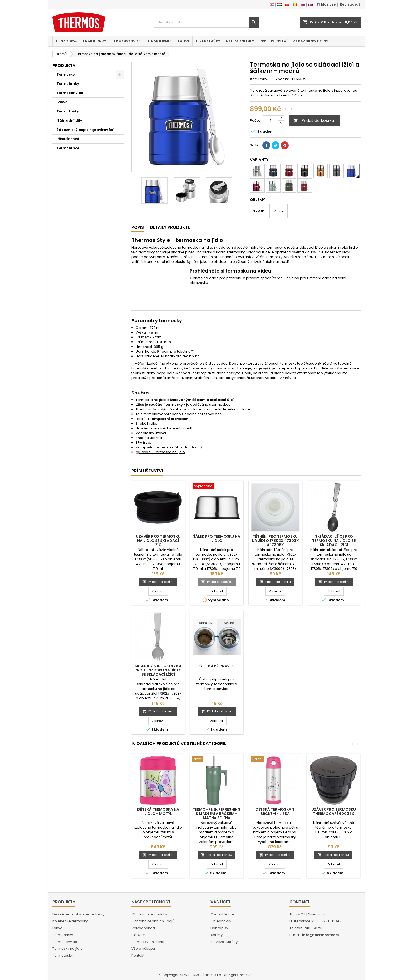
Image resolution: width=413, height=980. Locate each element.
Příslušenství (273, 41)
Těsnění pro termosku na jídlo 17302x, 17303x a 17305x (275, 541)
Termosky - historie (148, 942)
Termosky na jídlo (68, 949)
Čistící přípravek (217, 666)
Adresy (217, 935)
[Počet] (271, 121)
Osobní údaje (222, 914)
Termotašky (208, 41)
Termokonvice (127, 41)
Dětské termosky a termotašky (78, 914)
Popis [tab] (138, 227)
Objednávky (221, 921)
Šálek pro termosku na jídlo (217, 538)
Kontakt (138, 955)
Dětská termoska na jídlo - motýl (158, 811)
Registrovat (350, 4)
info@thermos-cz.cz (321, 935)
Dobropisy (219, 928)
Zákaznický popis (311, 41)
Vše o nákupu (143, 949)
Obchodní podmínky (149, 914)
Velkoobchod (143, 928)
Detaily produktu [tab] (170, 227)
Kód (254, 79)
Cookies (139, 935)
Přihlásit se (326, 4)
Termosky (65, 41)
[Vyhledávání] (206, 22)
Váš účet (221, 902)
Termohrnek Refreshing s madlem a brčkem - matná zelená (217, 814)
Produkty (64, 65)
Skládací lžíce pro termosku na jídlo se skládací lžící (334, 541)
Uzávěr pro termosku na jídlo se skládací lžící (158, 541)
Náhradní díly (240, 41)
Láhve (184, 41)
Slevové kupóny (224, 942)
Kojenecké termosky (70, 921)
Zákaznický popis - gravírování (85, 130)
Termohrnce (160, 41)
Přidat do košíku (314, 120)
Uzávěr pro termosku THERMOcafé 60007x (334, 811)
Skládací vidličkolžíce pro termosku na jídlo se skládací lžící (158, 670)
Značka (282, 79)
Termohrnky (94, 41)
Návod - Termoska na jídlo (160, 452)
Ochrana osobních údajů (153, 921)
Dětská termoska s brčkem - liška (275, 811)
